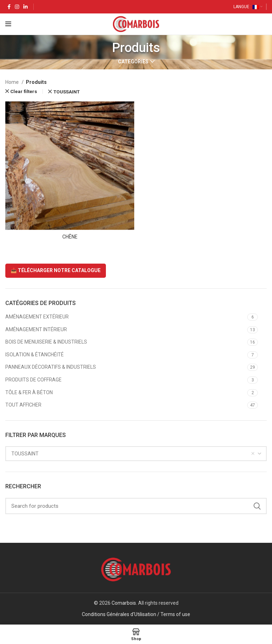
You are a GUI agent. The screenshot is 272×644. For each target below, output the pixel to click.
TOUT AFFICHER (23, 405)
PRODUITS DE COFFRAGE (33, 380)
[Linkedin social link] (25, 7)
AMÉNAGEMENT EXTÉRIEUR (37, 317)
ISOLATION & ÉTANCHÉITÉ (35, 355)
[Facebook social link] (9, 7)
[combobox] (136, 454)
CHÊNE (70, 237)
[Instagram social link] (17, 7)
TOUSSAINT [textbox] (25, 454)
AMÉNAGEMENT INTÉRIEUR (36, 329)
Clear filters (24, 91)
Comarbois (124, 603)
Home (13, 82)
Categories (133, 62)
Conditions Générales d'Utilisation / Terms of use (136, 614)
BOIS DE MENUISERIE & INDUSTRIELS (46, 342)
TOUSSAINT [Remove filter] (67, 92)
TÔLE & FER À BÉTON (29, 392)
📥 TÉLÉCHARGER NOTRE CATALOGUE (56, 270)
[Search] (136, 506)
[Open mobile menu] (8, 24)
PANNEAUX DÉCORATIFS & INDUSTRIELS (51, 367)
